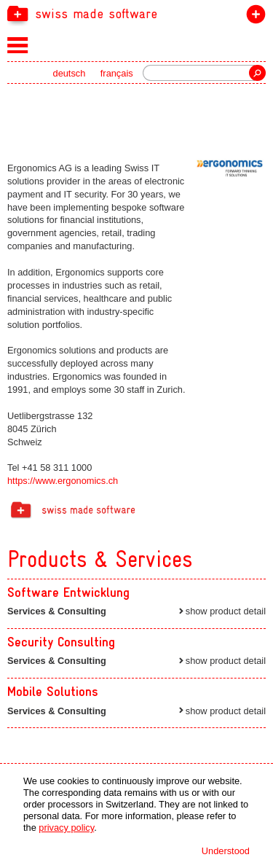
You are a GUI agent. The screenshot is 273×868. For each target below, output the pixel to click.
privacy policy (66, 828)
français (117, 73)
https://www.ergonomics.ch (63, 481)
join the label (253, 17)
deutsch (70, 73)
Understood (226, 851)
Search (257, 73)
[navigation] (136, 13)
